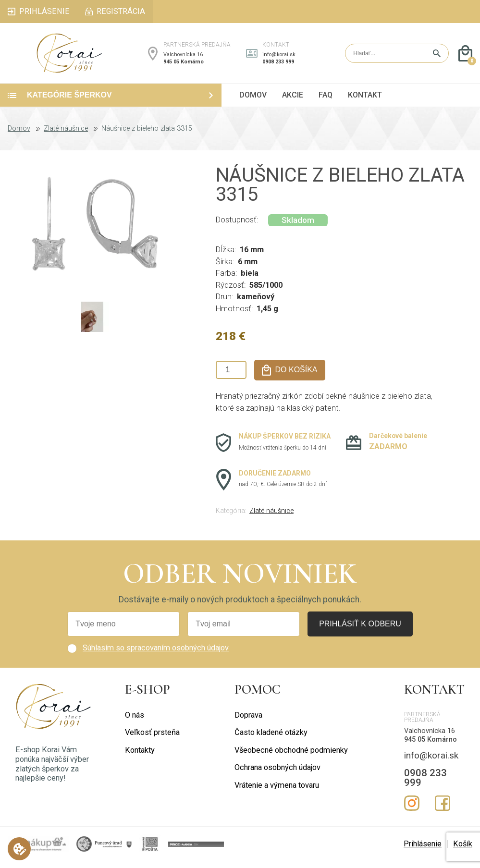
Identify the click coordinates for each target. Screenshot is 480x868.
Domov (19, 135)
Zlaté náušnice (66, 135)
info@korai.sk (279, 58)
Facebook (443, 810)
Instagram (412, 810)
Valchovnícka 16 (183, 58)
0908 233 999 (278, 65)
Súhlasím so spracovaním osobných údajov (156, 654)
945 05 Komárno (184, 65)
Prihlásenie (423, 850)
